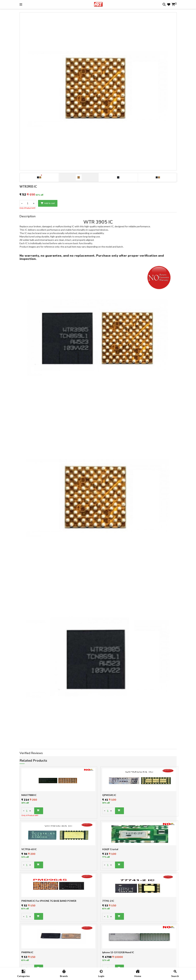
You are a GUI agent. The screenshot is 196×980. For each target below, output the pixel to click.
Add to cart (48, 203)
